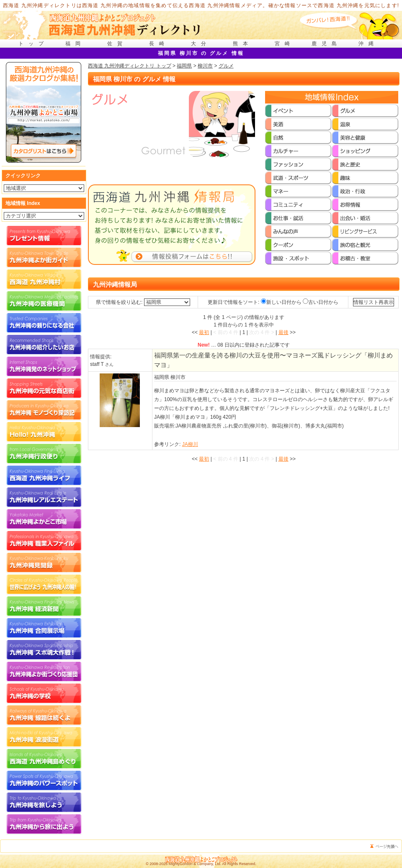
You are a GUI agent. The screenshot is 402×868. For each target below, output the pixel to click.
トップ (33, 44)
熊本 (243, 44)
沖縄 (368, 44)
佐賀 (117, 44)
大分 (201, 44)
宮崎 (285, 44)
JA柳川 (190, 444)
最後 (283, 332)
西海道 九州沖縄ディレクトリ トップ (130, 66)
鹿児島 (327, 44)
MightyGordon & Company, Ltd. (195, 864)
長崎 (159, 44)
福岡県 (184, 66)
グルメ (226, 66)
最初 (204, 332)
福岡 (75, 44)
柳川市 (205, 66)
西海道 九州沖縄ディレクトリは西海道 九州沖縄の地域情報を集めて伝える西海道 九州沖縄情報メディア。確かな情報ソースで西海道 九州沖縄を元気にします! (201, 5)
